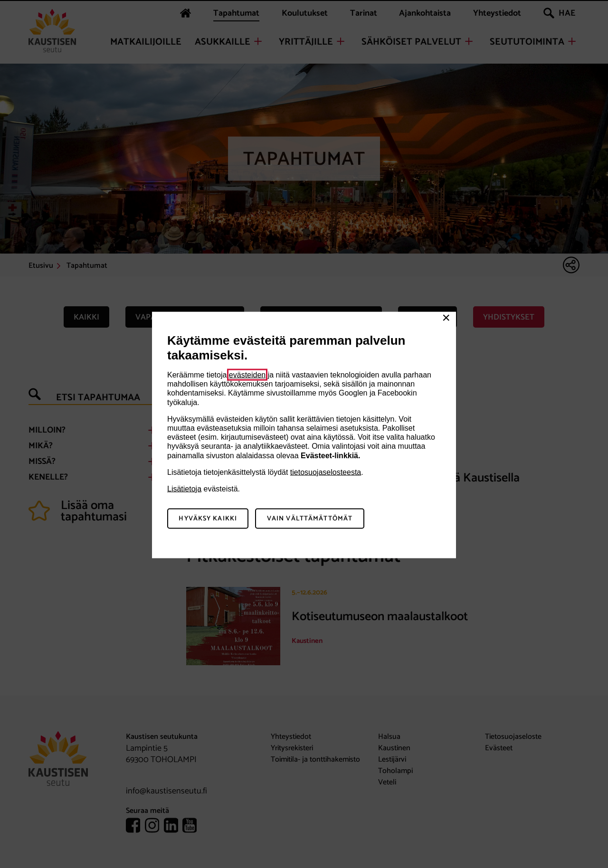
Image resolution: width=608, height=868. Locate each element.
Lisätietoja (184, 488)
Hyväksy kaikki (208, 518)
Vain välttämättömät (310, 518)
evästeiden (247, 375)
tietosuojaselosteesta (326, 472)
